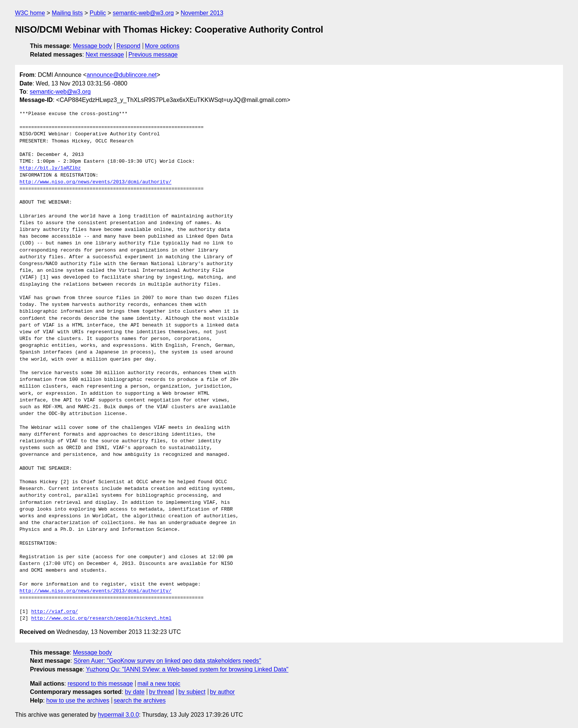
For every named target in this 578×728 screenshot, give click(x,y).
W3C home (30, 13)
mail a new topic (159, 684)
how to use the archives (78, 700)
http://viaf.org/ (55, 612)
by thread (162, 692)
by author (222, 692)
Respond (128, 46)
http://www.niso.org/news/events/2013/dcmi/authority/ (96, 182)
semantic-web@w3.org (143, 13)
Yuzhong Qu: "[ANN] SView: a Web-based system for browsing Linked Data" (187, 669)
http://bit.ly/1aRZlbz (50, 168)
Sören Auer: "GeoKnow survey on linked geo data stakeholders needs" (168, 661)
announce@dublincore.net (122, 75)
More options (162, 46)
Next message (105, 55)
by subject (192, 692)
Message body (93, 46)
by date (134, 692)
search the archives (140, 700)
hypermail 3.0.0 (118, 715)
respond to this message (100, 684)
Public (98, 13)
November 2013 (202, 13)
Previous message (153, 55)
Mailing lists (67, 13)
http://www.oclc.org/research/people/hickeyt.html (101, 619)
